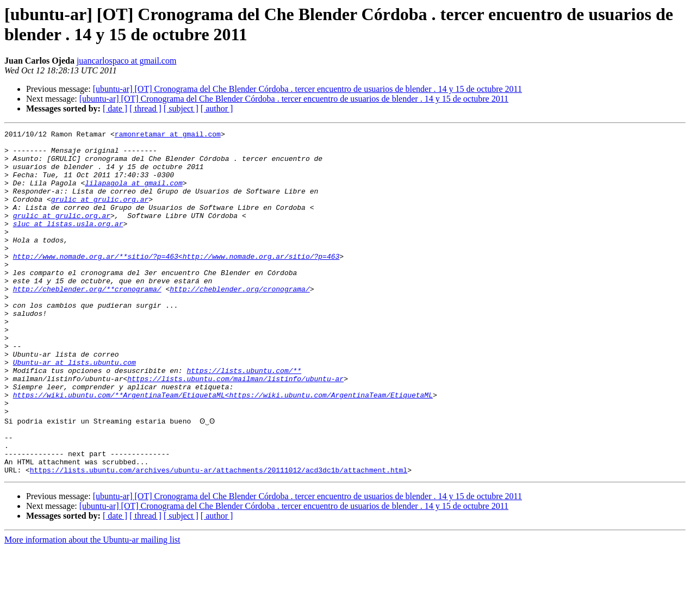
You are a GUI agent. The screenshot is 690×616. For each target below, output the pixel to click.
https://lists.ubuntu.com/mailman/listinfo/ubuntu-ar (235, 429)
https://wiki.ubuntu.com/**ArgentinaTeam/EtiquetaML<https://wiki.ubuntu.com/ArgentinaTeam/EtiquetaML (223, 449)
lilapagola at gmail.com (133, 194)
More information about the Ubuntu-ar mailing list (92, 606)
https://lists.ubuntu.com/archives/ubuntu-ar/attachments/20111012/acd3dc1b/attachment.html (219, 537)
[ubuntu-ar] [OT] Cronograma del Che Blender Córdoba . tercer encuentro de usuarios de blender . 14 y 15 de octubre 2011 (307, 89)
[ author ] (217, 108)
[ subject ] (181, 108)
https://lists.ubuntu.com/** (244, 419)
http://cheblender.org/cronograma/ (240, 321)
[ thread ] (145, 108)
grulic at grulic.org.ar (100, 214)
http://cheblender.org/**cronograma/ (87, 321)
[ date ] (115, 108)
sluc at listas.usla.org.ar (68, 243)
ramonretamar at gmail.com (168, 135)
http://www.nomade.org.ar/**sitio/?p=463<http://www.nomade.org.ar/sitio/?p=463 (176, 282)
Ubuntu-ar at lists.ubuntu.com (74, 409)
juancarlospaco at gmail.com (126, 61)
